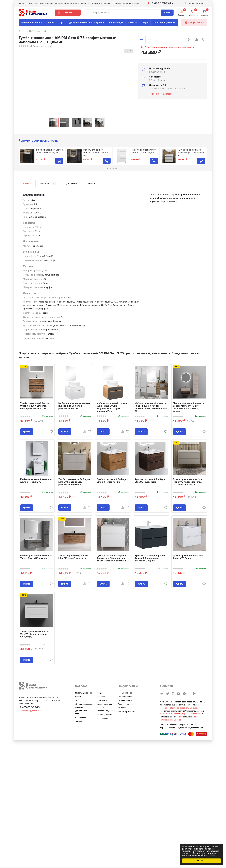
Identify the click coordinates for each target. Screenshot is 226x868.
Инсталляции (116, 23)
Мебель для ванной (32, 23)
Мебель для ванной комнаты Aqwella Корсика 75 (36, 481)
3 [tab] (113, 169)
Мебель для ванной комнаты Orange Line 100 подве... (95, 153)
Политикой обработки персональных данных (180, 708)
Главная (22, 31)
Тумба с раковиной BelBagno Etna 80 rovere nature (112, 481)
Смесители (102, 700)
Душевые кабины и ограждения (86, 23)
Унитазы (133, 23)
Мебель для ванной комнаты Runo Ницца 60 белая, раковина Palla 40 (74, 406)
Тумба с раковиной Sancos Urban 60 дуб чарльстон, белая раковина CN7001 (35, 406)
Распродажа (103, 718)
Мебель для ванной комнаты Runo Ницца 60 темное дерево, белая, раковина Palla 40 (151, 407)
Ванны (51, 23)
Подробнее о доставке (162, 94)
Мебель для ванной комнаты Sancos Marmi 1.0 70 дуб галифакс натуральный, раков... (189, 407)
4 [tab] (116, 169)
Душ (62, 23)
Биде (145, 23)
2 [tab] (110, 169)
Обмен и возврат (125, 700)
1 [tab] (108, 169)
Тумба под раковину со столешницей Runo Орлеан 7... (191, 153)
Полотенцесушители (164, 23)
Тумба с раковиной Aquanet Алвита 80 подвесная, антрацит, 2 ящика (150, 558)
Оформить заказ (125, 697)
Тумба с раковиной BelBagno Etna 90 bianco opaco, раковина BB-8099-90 (74, 482)
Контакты (117, 3)
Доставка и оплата (44, 3)
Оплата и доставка (126, 704)
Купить (27, 432)
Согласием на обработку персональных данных (181, 714)
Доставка (71, 183)
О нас (84, 3)
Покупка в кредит (132, 3)
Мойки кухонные (105, 715)
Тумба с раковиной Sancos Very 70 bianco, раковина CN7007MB (35, 634)
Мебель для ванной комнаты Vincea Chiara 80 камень (36, 557)
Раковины (102, 697)
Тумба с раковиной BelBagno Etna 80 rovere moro (150, 481)
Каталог (64, 14)
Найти (167, 13)
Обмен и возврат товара (67, 3)
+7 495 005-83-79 (161, 3)
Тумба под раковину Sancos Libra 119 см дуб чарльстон (73, 557)
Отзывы (48, 184)
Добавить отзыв (38, 46)
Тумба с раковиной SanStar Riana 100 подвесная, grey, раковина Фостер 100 (188, 482)
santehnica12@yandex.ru (29, 711)
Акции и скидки (26, 3)
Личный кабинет (194, 3)
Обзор (27, 183)
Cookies (179, 717)
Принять (201, 861)
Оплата (90, 183)
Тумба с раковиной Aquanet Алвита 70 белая (188, 557)
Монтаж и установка (101, 3)
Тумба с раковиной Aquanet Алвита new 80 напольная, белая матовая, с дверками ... (113, 558)
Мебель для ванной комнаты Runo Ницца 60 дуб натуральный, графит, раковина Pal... (112, 407)
